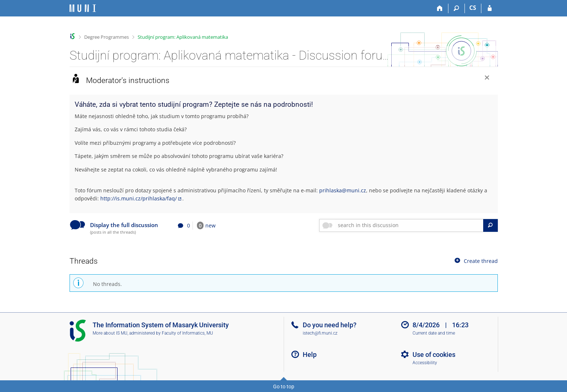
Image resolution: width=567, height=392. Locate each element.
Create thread (475, 261)
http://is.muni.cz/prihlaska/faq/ (139, 198)
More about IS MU (110, 333)
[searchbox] (409, 225)
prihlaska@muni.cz (343, 190)
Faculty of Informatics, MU (187, 333)
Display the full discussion (124, 225)
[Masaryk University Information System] (83, 8)
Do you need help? (330, 325)
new (206, 225)
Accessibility (425, 363)
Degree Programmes (107, 37)
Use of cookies (434, 355)
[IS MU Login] (490, 8)
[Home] (440, 8)
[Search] (457, 8)
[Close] (487, 78)
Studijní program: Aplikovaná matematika (183, 37)
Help (310, 355)
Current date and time (434, 333)
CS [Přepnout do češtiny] (473, 8)
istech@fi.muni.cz (320, 333)
